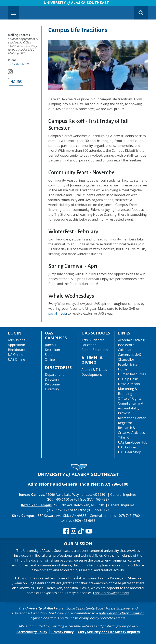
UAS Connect (128, 447)
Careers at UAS (129, 355)
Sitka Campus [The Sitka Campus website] (23, 516)
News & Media (129, 384)
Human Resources (132, 374)
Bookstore (126, 345)
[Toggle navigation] (13, 13)
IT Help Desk (128, 379)
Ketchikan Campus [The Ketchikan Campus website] (36, 505)
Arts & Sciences (93, 340)
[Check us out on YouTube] (89, 531)
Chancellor (126, 359)
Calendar (125, 350)
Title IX (123, 437)
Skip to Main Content (19, 4)
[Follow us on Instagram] (10, 73)
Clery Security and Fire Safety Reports (109, 632)
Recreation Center (132, 418)
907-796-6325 (17, 64)
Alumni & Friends (94, 370)
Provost (124, 413)
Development (92, 374)
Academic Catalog (131, 340)
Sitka (49, 355)
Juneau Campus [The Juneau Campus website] (32, 495)
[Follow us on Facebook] (66, 531)
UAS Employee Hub (133, 442)
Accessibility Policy (32, 632)
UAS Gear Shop (130, 452)
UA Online (16, 355)
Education (89, 345)
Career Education (95, 350)
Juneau (50, 345)
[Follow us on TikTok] (81, 531)
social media (58, 313)
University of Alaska (41, 608)
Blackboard (17, 350)
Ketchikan (52, 350)
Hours (16, 82)
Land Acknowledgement (111, 593)
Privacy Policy (62, 632)
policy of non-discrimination (121, 613)
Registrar (125, 423)
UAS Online (16, 359)
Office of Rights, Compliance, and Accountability (131, 403)
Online (50, 359)
